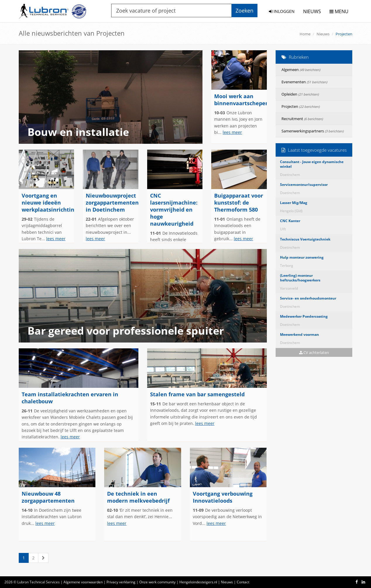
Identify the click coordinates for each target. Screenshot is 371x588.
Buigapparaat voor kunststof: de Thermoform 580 (239, 203)
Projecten (300, 106)
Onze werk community (157, 582)
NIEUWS (312, 11)
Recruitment (302, 119)
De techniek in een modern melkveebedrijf (138, 497)
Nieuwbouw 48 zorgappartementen (48, 497)
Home (305, 34)
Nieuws (323, 34)
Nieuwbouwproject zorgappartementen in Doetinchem (112, 203)
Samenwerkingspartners (312, 131)
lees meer (232, 132)
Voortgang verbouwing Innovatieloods (223, 497)
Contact (243, 582)
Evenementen (304, 82)
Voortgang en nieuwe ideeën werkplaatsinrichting (49, 203)
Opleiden (300, 94)
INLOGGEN (282, 11)
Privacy (121, 582)
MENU (339, 11)
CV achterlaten (314, 352)
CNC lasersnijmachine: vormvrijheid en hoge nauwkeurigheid (174, 210)
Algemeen (301, 70)
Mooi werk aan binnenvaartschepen (242, 100)
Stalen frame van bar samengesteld (197, 394)
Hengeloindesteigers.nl (198, 582)
